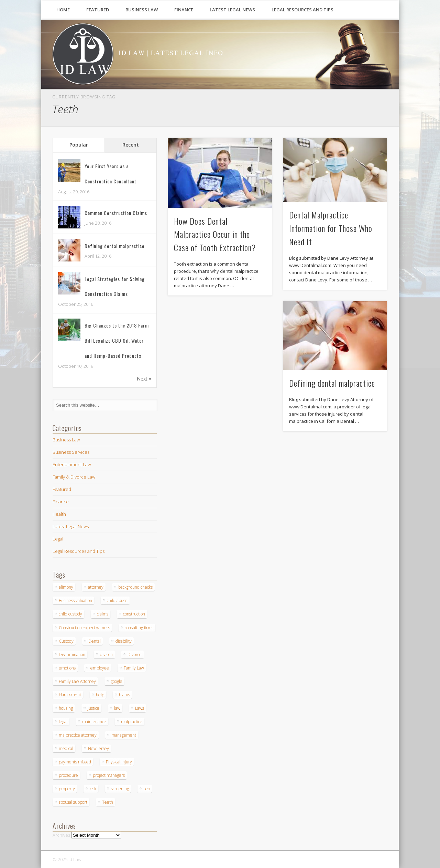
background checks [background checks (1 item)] (135, 587)
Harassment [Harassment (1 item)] (70, 695)
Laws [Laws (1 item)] (140, 708)
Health (59, 514)
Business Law (142, 10)
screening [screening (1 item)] (120, 789)
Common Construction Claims (116, 213)
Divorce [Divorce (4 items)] (135, 655)
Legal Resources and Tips (302, 10)
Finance (184, 10)
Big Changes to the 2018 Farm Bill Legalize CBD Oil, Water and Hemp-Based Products (117, 340)
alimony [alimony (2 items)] (66, 587)
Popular (79, 145)
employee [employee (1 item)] (100, 668)
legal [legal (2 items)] (63, 722)
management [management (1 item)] (124, 735)
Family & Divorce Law (74, 477)
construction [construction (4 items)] (134, 614)
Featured (98, 10)
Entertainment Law (72, 464)
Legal (58, 539)
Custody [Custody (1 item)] (66, 641)
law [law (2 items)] (117, 708)
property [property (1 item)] (67, 789)
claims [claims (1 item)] (103, 614)
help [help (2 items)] (100, 695)
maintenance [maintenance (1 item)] (94, 722)
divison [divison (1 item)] (106, 655)
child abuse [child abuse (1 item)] (117, 601)
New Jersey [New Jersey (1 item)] (98, 748)
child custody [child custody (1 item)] (70, 614)
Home (63, 10)
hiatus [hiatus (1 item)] (124, 695)
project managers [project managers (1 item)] (109, 775)
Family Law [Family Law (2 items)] (134, 668)
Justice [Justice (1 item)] (93, 708)
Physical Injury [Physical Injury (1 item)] (119, 762)
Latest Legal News (232, 10)
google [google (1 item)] (117, 681)
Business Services (71, 452)
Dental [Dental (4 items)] (95, 641)
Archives (61, 835)
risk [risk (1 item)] (93, 789)
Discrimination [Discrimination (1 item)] (72, 655)
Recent (131, 145)
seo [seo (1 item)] (147, 789)
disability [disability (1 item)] (124, 641)
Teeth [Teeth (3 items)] (108, 802)
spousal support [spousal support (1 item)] (73, 802)
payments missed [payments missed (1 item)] (75, 762)
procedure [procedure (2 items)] (68, 775)
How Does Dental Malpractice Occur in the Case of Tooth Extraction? (215, 234)
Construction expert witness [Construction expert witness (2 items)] (84, 628)
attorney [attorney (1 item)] (96, 587)
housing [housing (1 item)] (66, 708)
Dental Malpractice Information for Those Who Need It (331, 228)
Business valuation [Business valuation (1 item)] (75, 601)
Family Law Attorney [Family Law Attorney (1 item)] (77, 681)
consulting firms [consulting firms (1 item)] (139, 628)
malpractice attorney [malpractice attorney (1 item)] (78, 735)
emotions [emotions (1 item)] (67, 668)
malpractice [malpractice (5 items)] (132, 722)
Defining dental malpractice (332, 383)
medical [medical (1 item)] (66, 748)
